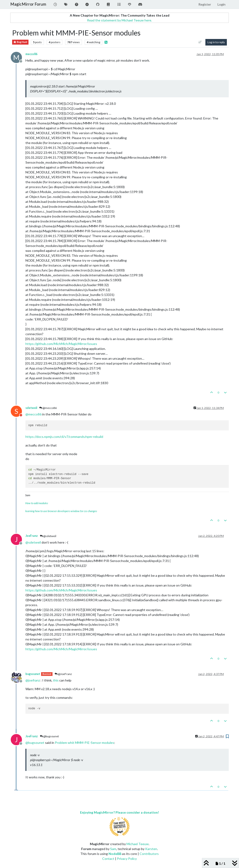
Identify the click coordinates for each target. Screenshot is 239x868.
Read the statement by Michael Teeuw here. (119, 20)
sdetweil (31, 408)
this (56, 680)
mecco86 (31, 54)
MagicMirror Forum (28, 4)
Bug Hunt (20, 42)
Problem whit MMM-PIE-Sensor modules (84, 743)
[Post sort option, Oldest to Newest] (200, 42)
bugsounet (33, 674)
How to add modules (37, 503)
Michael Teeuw (138, 844)
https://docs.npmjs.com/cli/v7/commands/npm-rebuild (64, 437)
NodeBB (115, 854)
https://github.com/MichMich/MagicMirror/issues (61, 344)
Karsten (151, 849)
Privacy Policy (127, 859)
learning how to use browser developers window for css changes (61, 511)
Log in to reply (216, 42)
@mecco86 (48, 408)
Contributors (149, 854)
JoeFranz (32, 536)
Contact (108, 859)
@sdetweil (48, 536)
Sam (113, 849)
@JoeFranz (63, 674)
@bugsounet (49, 736)
